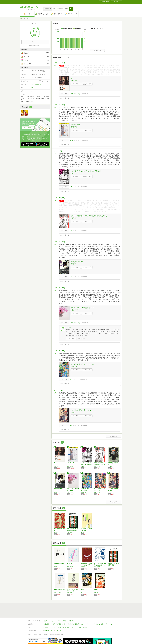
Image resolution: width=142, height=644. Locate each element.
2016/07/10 (84, 231)
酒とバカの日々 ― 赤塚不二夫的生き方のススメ (100, 565)
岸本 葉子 (70, 593)
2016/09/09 (85, 94)
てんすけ (62, 63)
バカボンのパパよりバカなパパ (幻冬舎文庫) (86, 171)
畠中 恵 (82, 532)
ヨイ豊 (82, 589)
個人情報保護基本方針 (59, 615)
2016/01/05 (84, 379)
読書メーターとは (49, 611)
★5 (71, 187)
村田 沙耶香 (74, 127)
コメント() (77, 94)
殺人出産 (69, 563)
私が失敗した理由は (59, 563)
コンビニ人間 (75, 125)
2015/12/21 (84, 425)
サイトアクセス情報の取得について (102, 615)
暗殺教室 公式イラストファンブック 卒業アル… (86, 565)
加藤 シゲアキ (74, 310)
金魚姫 (96, 589)
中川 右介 (70, 532)
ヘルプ (46, 618)
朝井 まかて (74, 81)
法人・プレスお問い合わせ (66, 618)
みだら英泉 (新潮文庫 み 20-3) (81, 410)
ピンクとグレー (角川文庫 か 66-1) (82, 308)
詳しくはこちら (28, 128)
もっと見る (97, 50)
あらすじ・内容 (87, 84)
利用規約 (72, 611)
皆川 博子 (73, 264)
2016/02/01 (84, 277)
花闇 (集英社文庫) (77, 262)
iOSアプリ (58, 621)
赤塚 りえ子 (74, 173)
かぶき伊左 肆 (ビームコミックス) (82, 364)
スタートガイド (62, 611)
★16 (71, 323)
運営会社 (47, 615)
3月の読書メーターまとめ (35, 46)
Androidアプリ (48, 621)
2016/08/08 (85, 140)
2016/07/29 (84, 187)
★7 (71, 277)
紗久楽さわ (74, 367)
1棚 (32, 88)
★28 (71, 94)
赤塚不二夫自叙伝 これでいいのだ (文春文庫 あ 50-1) (89, 216)
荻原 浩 (96, 593)
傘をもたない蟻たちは (59, 589)
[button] (71, 9)
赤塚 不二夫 (74, 218)
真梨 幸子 (56, 567)
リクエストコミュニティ (83, 618)
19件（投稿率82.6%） (37, 84)
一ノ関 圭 (110, 466)
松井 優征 (83, 567)
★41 (71, 140)
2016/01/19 (85, 323)
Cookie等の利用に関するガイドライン (79, 615)
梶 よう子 (83, 593)
